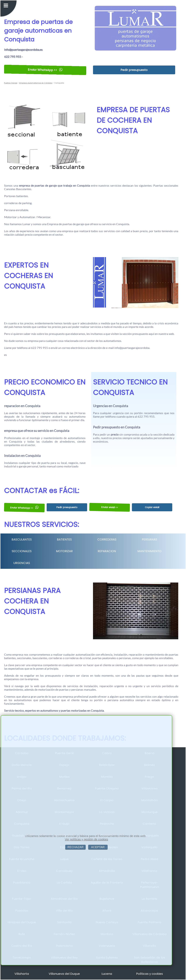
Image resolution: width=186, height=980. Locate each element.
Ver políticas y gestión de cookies (86, 839)
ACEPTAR (98, 847)
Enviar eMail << (109, 507)
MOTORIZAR (64, 551)
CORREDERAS (107, 539)
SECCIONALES (22, 551)
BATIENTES (64, 539)
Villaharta (22, 974)
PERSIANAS (150, 539)
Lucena (107, 974)
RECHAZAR (75, 847)
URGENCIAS (22, 563)
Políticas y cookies (150, 974)
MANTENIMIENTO (149, 551)
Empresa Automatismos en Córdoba (36, 83)
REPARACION (107, 551)
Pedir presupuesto (134, 70)
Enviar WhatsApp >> (45, 70)
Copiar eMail (152, 507)
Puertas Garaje (11, 83)
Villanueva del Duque (64, 974)
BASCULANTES (22, 539)
